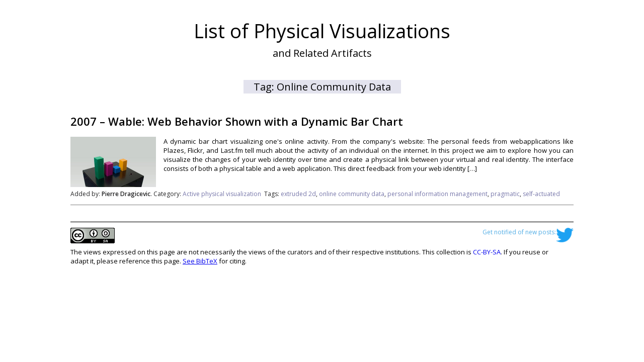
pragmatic (505, 194)
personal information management (437, 194)
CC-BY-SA (487, 252)
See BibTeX (200, 261)
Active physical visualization (222, 194)
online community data (352, 194)
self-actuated (541, 194)
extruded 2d (298, 194)
